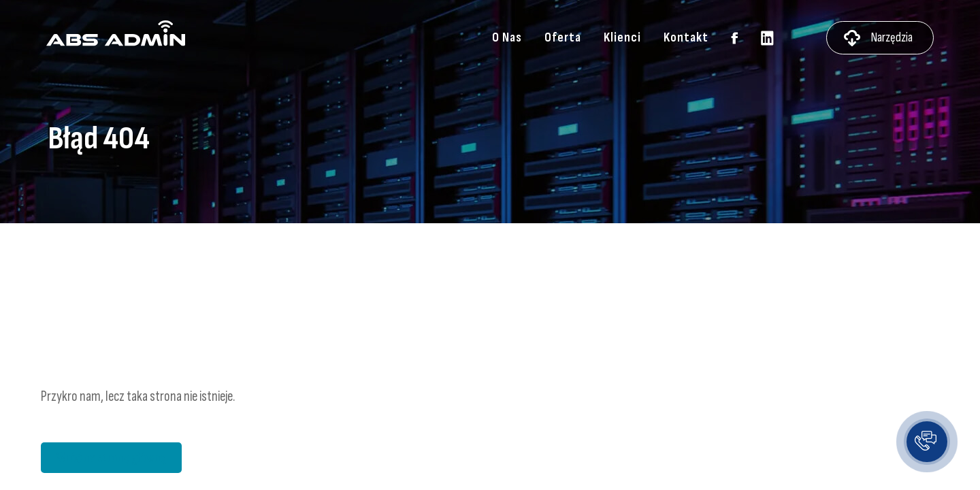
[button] (927, 442)
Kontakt (686, 38)
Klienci (622, 38)
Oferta (563, 38)
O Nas (507, 38)
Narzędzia (892, 38)
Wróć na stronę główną (111, 458)
